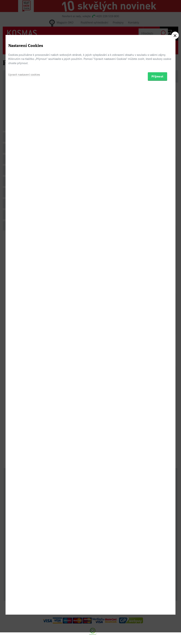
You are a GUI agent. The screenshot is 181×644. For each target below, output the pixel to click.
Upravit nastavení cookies (24, 340)
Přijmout (157, 342)
